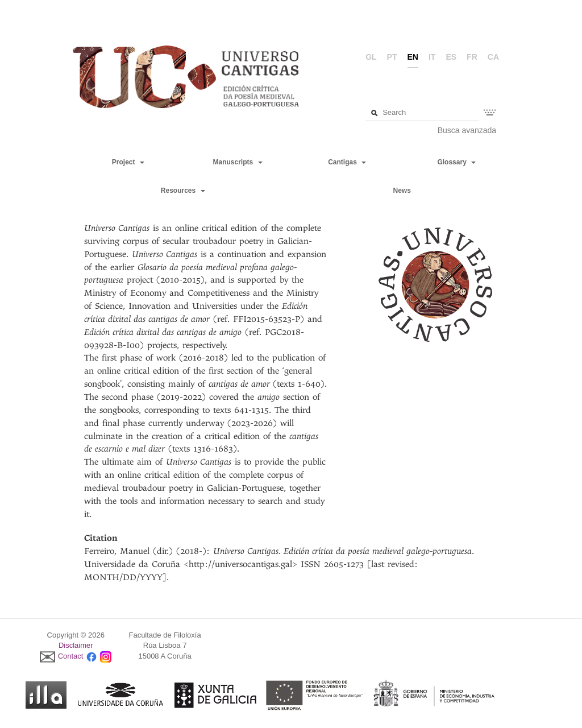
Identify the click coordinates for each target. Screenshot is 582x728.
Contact (71, 656)
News (402, 191)
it (432, 57)
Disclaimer (76, 645)
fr (472, 57)
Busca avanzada (467, 130)
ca (493, 57)
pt (392, 57)
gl (371, 57)
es (451, 57)
